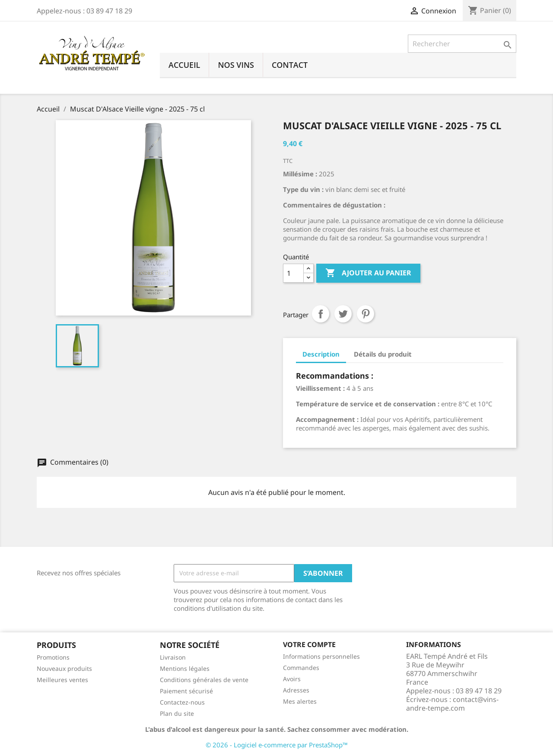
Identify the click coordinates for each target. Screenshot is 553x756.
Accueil (184, 65)
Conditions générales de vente (204, 680)
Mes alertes (300, 701)
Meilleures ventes (62, 680)
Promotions (53, 657)
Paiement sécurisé (186, 691)
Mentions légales (185, 668)
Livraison (173, 657)
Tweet (343, 314)
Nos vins (236, 65)
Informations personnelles (321, 656)
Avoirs (292, 679)
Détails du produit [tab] (383, 354)
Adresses (296, 690)
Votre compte (309, 644)
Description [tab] (321, 354)
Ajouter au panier (368, 273)
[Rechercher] (462, 44)
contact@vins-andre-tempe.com (452, 704)
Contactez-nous (182, 702)
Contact (290, 65)
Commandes (301, 668)
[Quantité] (293, 273)
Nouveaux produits (64, 668)
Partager (321, 314)
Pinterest (365, 314)
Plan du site (177, 713)
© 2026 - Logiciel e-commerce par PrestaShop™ (277, 745)
